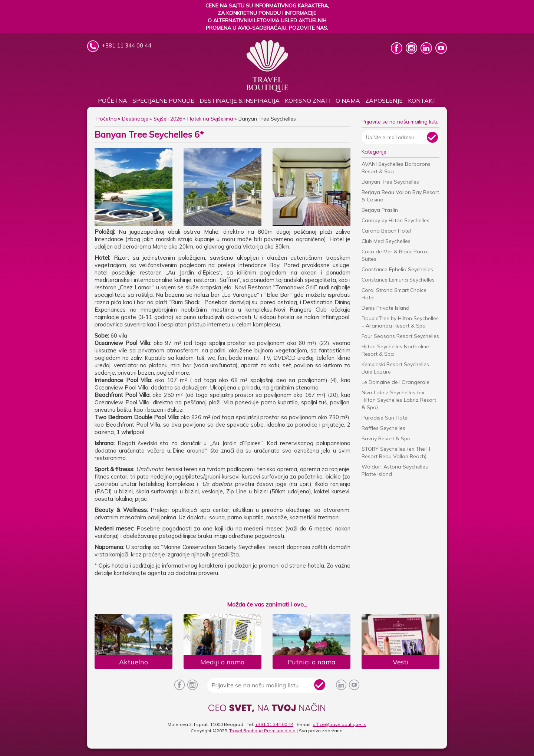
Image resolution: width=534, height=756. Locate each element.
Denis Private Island (385, 308)
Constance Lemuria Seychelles (398, 280)
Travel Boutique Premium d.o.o (262, 731)
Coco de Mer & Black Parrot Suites (395, 255)
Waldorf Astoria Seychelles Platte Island (395, 470)
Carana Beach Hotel (386, 231)
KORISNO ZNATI (308, 101)
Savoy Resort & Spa (386, 438)
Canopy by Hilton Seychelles (395, 220)
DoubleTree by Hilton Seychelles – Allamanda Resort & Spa (400, 322)
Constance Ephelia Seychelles (397, 269)
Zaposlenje (384, 101)
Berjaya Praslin (380, 210)
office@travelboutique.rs (339, 724)
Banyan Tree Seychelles (390, 182)
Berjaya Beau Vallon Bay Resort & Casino (400, 196)
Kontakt (422, 101)
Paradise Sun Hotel (385, 418)
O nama (348, 101)
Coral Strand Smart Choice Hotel (394, 294)
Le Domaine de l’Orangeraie (395, 382)
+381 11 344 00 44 (274, 724)
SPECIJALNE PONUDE (163, 101)
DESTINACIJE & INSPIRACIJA (240, 101)
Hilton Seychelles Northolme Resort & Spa (395, 350)
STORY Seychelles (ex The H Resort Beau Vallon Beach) (396, 453)
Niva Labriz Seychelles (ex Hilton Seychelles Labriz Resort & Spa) (399, 400)
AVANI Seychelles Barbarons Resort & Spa (396, 168)
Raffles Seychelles (383, 428)
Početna (113, 101)
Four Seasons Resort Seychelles (400, 336)
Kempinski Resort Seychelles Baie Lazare (395, 368)
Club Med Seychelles (386, 241)
